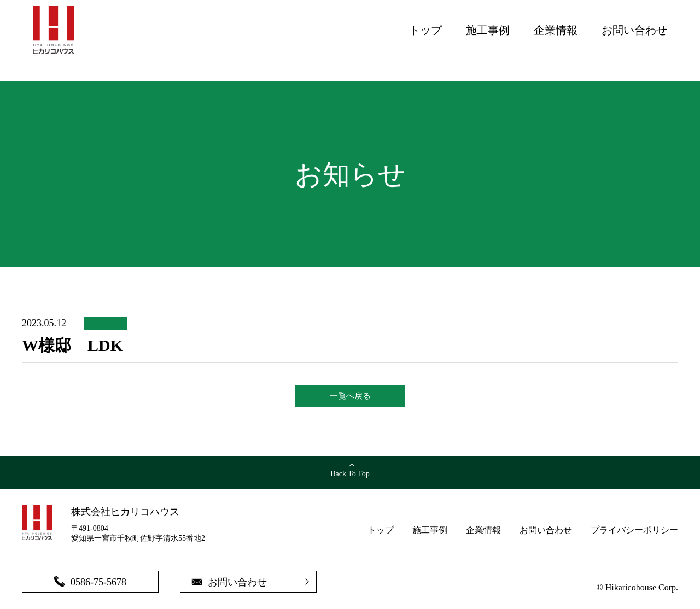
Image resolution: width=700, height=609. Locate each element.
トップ (425, 30)
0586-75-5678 (90, 582)
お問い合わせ (634, 30)
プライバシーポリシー (634, 530)
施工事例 (488, 30)
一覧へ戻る (350, 396)
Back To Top (350, 474)
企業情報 (556, 30)
